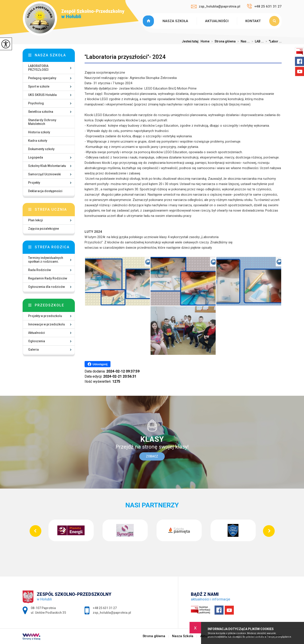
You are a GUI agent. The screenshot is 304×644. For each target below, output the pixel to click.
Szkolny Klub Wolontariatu (47, 166)
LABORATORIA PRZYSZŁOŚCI (38, 68)
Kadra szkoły (38, 141)
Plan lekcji (36, 220)
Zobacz (152, 456)
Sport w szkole (39, 86)
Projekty (34, 183)
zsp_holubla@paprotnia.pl (216, 6)
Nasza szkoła (50, 55)
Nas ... (243, 41)
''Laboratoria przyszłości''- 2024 (125, 57)
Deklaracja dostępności (45, 191)
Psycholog (36, 103)
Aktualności (217, 21)
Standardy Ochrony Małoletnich (42, 122)
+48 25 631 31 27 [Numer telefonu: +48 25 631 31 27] (105, 608)
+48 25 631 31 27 (264, 6)
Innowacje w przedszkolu (46, 324)
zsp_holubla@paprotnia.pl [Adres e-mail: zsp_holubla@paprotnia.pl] (112, 613)
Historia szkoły (39, 132)
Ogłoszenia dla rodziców (46, 287)
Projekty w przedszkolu (45, 316)
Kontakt (253, 21)
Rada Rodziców (40, 270)
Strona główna (149, 21)
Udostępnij (98, 364)
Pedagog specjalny (42, 78)
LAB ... (257, 41)
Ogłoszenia (37, 341)
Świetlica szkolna (41, 112)
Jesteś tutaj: (191, 41)
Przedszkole (49, 305)
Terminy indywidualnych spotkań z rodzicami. (46, 260)
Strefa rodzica (52, 247)
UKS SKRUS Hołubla (42, 95)
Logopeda (36, 157)
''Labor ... (273, 41)
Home (205, 41)
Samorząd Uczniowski (45, 174)
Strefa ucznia (51, 209)
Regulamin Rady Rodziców (48, 278)
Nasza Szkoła (175, 21)
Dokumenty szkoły (41, 149)
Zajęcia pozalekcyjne (44, 229)
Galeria (33, 350)
